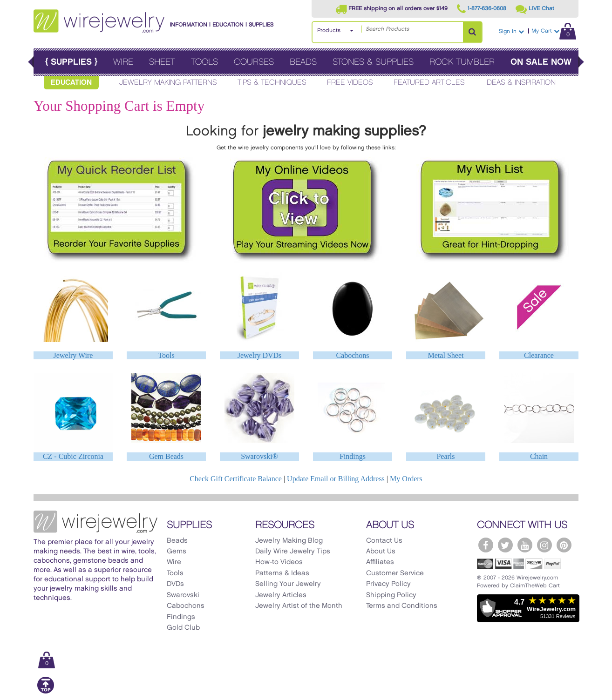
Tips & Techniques (272, 83)
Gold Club (183, 628)
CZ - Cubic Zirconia (73, 456)
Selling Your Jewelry (288, 584)
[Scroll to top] (46, 692)
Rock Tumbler (462, 62)
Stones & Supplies (373, 62)
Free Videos (350, 83)
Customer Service (395, 573)
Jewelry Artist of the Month (299, 606)
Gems (177, 552)
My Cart (554, 31)
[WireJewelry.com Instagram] (544, 545)
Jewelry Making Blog (289, 541)
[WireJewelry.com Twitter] (505, 545)
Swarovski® (259, 456)
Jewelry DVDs (260, 355)
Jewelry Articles (281, 595)
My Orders (406, 479)
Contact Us (384, 541)
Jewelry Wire (73, 355)
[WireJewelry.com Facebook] (486, 545)
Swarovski (183, 595)
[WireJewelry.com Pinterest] (564, 545)
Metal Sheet (446, 355)
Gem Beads (166, 456)
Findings (353, 456)
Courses (254, 62)
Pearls (445, 456)
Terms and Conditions (402, 606)
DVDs (175, 584)
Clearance (539, 355)
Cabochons (352, 355)
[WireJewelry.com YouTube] (525, 545)
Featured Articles (429, 83)
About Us (381, 552)
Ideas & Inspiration (520, 83)
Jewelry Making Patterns (168, 83)
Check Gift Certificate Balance (236, 479)
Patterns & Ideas (282, 573)
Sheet (162, 62)
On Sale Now (541, 62)
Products (329, 30)
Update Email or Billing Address (336, 479)
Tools (204, 62)
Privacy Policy (388, 584)
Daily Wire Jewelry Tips (293, 552)
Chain (539, 456)
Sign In (511, 31)
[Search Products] (472, 32)
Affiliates (380, 562)
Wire (123, 62)
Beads (303, 62)
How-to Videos (279, 562)
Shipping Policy (391, 595)
